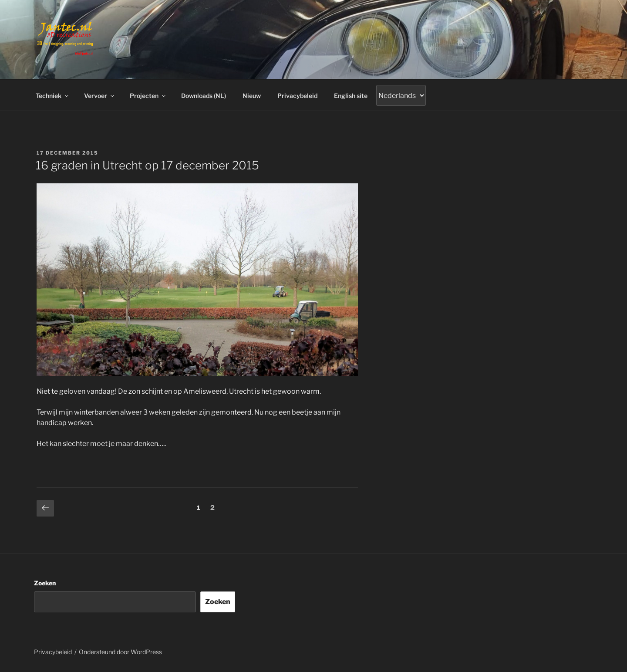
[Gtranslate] (401, 95)
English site (351, 96)
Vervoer (100, 96)
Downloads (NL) (204, 96)
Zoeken (45, 583)
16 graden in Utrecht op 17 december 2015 (147, 165)
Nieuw (252, 96)
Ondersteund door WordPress (120, 652)
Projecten (148, 96)
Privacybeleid (297, 96)
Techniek (53, 96)
